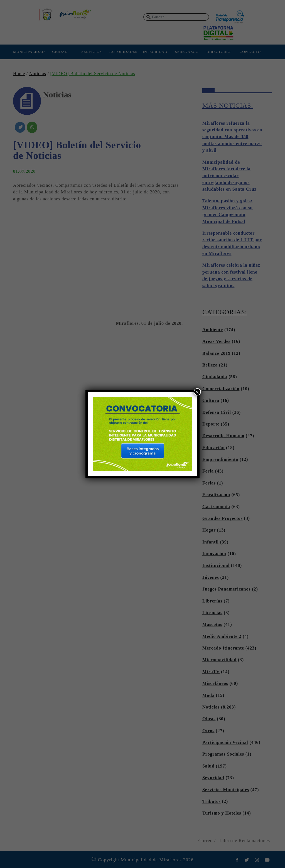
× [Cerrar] (197, 392)
